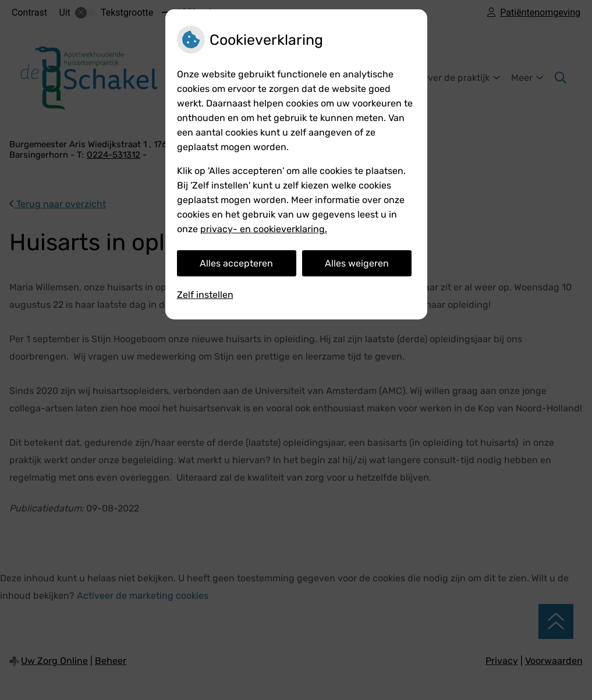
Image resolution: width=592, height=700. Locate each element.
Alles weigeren (357, 263)
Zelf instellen (205, 295)
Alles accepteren (236, 263)
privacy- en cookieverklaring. (264, 229)
